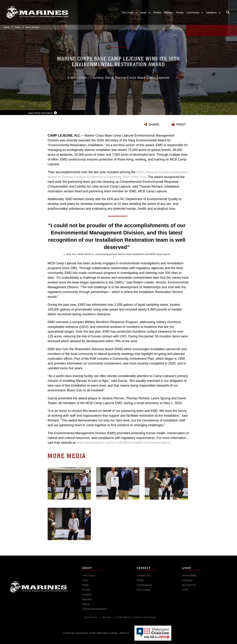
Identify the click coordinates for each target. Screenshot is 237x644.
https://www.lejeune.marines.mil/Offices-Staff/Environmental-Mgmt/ (123, 443)
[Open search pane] (228, 12)
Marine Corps (39, 589)
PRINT (181, 125)
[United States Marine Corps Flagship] (37, 12)
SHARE (154, 125)
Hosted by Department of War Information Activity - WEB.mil (96, 633)
